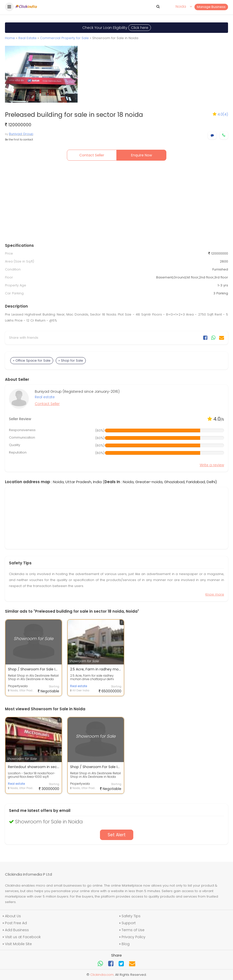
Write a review (212, 465)
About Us (13, 916)
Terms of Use (133, 930)
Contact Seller (92, 155)
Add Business (17, 930)
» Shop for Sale (71, 360)
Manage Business (211, 7)
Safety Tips (131, 916)
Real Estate (27, 38)
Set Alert (117, 835)
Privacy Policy (134, 937)
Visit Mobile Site (18, 944)
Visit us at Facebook (23, 937)
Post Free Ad (16, 923)
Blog (126, 944)
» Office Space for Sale (32, 360)
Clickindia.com (102, 975)
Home (10, 38)
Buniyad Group (21, 134)
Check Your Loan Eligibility (117, 28)
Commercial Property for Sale (64, 38)
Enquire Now (141, 155)
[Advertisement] (117, 203)
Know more (215, 594)
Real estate (45, 397)
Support (129, 923)
